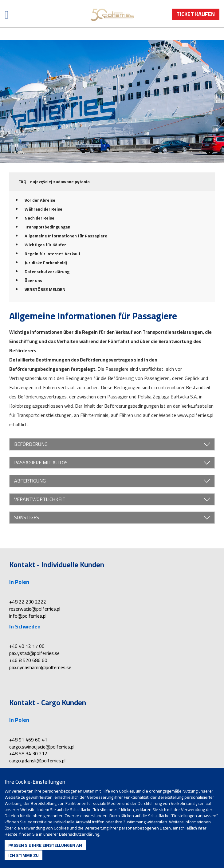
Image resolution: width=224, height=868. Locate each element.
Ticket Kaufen (196, 14)
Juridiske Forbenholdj (46, 263)
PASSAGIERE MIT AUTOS (112, 463)
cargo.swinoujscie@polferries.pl (42, 747)
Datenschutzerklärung (47, 272)
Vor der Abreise (40, 200)
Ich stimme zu (24, 855)
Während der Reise (43, 209)
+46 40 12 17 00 (27, 646)
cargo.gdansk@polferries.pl (37, 761)
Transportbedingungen (47, 227)
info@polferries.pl (28, 616)
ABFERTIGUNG (112, 481)
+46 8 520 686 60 (28, 660)
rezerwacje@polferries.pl (35, 609)
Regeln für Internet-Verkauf (53, 254)
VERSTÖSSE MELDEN (45, 289)
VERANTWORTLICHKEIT (112, 499)
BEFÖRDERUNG (112, 444)
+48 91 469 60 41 (28, 740)
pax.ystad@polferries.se (34, 653)
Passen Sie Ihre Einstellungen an (45, 845)
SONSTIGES (112, 518)
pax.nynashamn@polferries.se (40, 667)
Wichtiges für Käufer (45, 245)
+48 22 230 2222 (28, 602)
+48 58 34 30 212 (28, 753)
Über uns (33, 281)
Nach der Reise (39, 218)
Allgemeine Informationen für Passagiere (66, 236)
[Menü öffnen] (7, 15)
